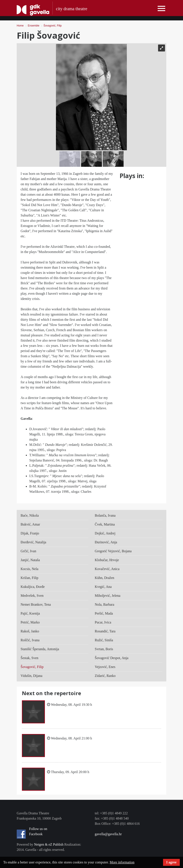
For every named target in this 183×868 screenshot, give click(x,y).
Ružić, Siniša (104, 640)
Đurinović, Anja (106, 542)
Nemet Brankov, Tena (36, 604)
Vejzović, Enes (105, 667)
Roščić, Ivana (30, 640)
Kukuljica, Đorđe (33, 587)
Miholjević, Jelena (108, 596)
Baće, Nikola (30, 515)
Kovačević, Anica (107, 569)
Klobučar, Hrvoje (107, 560)
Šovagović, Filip (52, 26)
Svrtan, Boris (104, 649)
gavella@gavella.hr (108, 834)
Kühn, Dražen (105, 578)
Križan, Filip (29, 578)
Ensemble (33, 26)
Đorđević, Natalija (33, 542)
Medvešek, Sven (32, 596)
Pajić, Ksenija (30, 613)
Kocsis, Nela (29, 569)
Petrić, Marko (30, 622)
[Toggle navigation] (161, 9)
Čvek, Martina (105, 524)
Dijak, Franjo (30, 533)
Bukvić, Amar (30, 524)
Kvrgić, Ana (103, 587)
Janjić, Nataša (30, 560)
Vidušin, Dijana (31, 676)
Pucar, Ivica (103, 622)
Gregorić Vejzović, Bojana (113, 551)
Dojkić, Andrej (105, 533)
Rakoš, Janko (30, 631)
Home (20, 26)
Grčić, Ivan (28, 551)
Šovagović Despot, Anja (112, 658)
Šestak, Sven (29, 658)
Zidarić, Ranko (105, 676)
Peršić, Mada (104, 613)
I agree (171, 862)
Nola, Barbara (105, 604)
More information (122, 862)
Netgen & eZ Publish (49, 844)
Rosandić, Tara (105, 631)
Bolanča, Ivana (105, 515)
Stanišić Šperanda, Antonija (40, 649)
